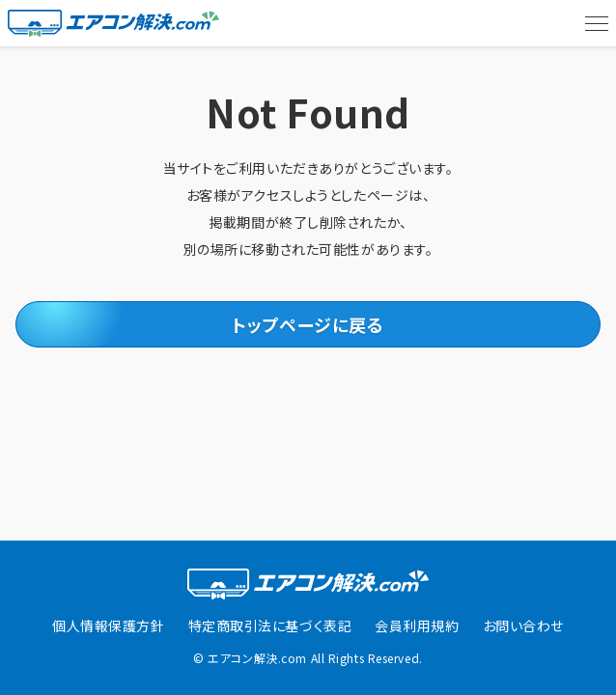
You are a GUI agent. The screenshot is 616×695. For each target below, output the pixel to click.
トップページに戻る (308, 324)
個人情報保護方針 (108, 625)
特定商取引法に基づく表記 (270, 625)
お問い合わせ (523, 625)
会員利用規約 (417, 625)
